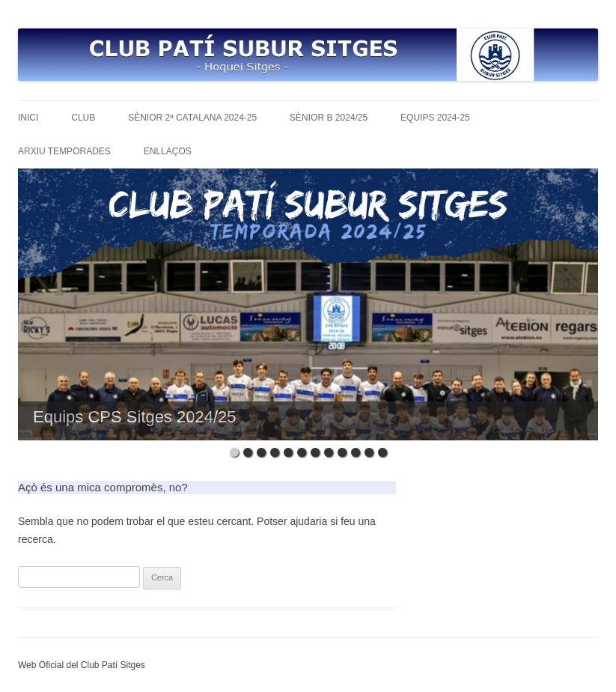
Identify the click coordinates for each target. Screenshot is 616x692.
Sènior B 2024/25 (329, 118)
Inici (28, 118)
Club (83, 118)
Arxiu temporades (64, 151)
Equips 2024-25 (435, 118)
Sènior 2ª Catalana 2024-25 (192, 118)
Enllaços (168, 151)
